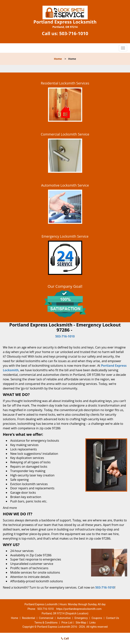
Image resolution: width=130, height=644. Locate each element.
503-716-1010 (74, 33)
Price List (67, 623)
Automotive (64, 618)
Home (58, 59)
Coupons (97, 618)
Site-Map (81, 623)
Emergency (81, 618)
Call (65, 638)
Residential (29, 618)
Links (93, 623)
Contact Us (112, 618)
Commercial (46, 618)
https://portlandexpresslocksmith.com (79, 609)
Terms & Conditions (46, 623)
